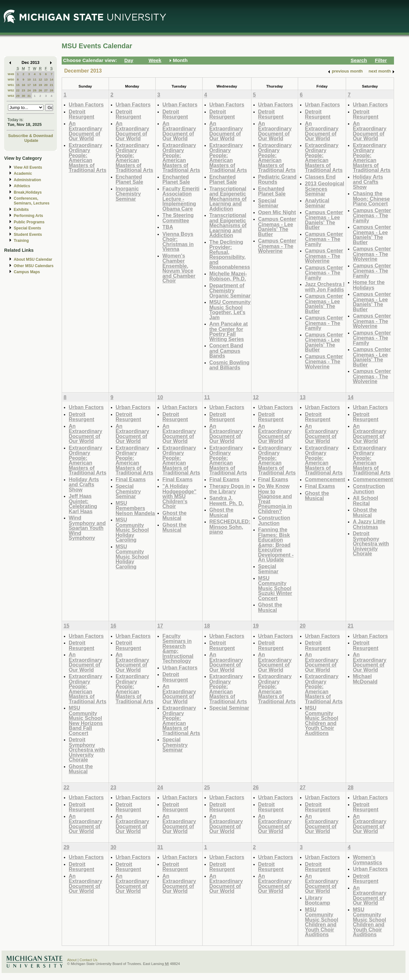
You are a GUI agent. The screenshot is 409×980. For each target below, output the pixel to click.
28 (52, 90)
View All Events (28, 167)
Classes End (320, 177)
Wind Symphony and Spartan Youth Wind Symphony (87, 528)
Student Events (28, 235)
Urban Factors (86, 104)
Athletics (22, 186)
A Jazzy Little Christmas (369, 524)
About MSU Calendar (33, 259)
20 (46, 85)
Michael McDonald (365, 679)
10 (29, 79)
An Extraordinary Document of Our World (85, 131)
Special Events (27, 228)
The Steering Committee (178, 218)
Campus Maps (27, 272)
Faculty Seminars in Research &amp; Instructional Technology (178, 648)
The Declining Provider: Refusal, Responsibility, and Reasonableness (230, 255)
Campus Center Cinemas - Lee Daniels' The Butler (277, 227)
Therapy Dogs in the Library (230, 489)
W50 (11, 79)
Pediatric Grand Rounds (277, 179)
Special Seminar (268, 203)
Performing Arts (28, 216)
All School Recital (365, 501)
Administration (27, 180)
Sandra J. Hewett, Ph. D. (227, 501)
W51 (11, 85)
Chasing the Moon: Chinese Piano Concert (371, 198)
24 (29, 90)
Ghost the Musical (174, 516)
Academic (23, 174)
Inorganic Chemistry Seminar (128, 194)
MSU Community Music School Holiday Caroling (132, 530)
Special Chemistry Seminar (128, 491)
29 (18, 96)
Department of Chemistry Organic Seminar (230, 290)
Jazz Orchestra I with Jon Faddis (325, 287)
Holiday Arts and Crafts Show (368, 182)
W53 (11, 96)
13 (46, 79)
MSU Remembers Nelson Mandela (135, 508)
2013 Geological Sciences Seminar (324, 189)
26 (40, 90)
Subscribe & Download (31, 136)
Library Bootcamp (317, 900)
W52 (11, 90)
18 (35, 85)
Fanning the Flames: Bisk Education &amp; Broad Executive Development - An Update (276, 544)
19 (40, 85)
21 (52, 85)
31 (29, 96)
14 (52, 79)
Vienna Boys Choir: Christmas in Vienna (178, 242)
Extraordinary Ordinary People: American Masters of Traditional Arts (88, 158)
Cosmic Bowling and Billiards (229, 365)
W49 (11, 74)
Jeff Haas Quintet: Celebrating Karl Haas (83, 504)
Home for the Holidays (369, 285)
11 (35, 79)
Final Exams (131, 479)
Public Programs (29, 222)
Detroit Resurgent (81, 114)
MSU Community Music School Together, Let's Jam (230, 310)
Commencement (325, 479)
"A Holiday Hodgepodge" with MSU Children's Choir (179, 496)
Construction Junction (274, 520)
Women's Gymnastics (367, 860)
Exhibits (21, 210)
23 (23, 90)
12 (40, 79)
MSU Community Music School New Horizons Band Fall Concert (86, 720)
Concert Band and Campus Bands (226, 351)
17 (29, 85)
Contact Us (89, 960)
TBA (168, 227)
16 (23, 85)
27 (46, 90)
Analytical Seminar (317, 203)
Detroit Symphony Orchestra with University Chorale (371, 543)
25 (35, 90)
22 (18, 90)
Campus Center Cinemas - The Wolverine (277, 246)
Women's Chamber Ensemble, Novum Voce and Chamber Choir (179, 268)
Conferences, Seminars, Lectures (32, 201)
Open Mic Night (277, 212)
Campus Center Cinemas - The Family (324, 239)
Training (21, 241)
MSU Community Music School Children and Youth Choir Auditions (321, 720)
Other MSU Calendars (34, 266)
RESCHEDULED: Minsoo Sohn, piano (230, 527)
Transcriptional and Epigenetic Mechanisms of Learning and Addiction (228, 199)
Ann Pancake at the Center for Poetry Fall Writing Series (228, 331)
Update (31, 140)
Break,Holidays (28, 192)
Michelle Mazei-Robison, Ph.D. (228, 276)
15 (18, 85)
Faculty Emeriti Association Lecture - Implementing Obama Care (181, 199)
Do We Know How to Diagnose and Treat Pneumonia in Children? (275, 499)
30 (23, 96)
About (72, 960)
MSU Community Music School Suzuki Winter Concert (275, 588)
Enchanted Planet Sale (129, 179)
